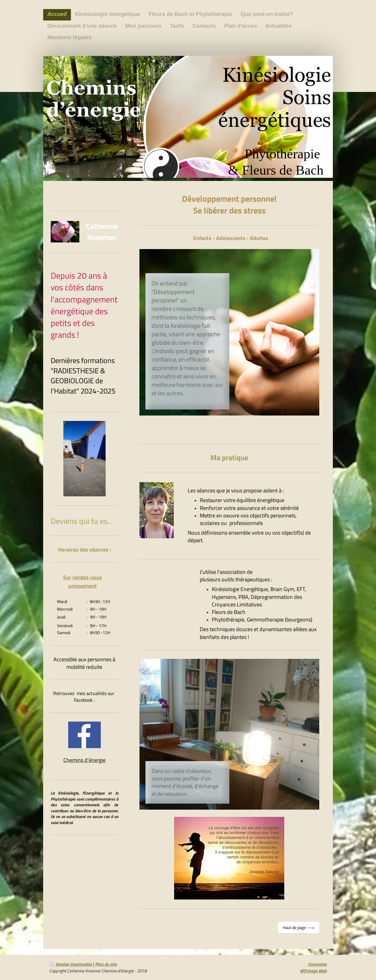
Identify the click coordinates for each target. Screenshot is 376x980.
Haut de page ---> (299, 927)
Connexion (317, 964)
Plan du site (106, 964)
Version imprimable (71, 964)
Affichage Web (313, 971)
